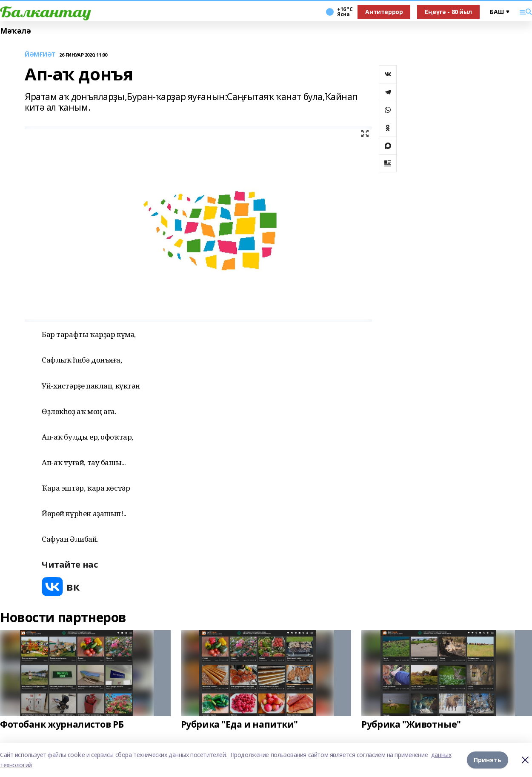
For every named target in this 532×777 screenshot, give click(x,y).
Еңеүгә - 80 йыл (448, 12)
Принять (488, 760)
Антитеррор (384, 12)
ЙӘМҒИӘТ (40, 55)
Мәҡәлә (15, 31)
